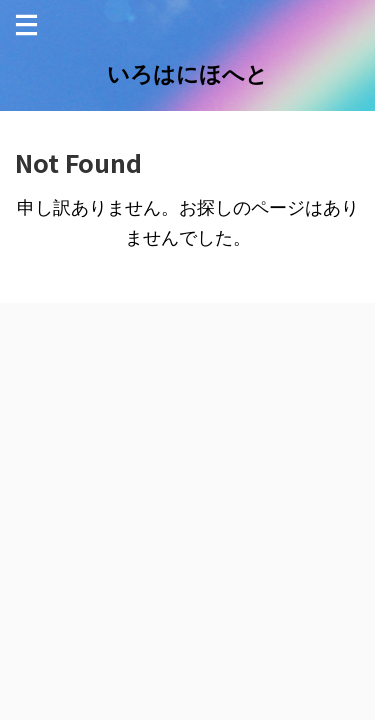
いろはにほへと (187, 74)
